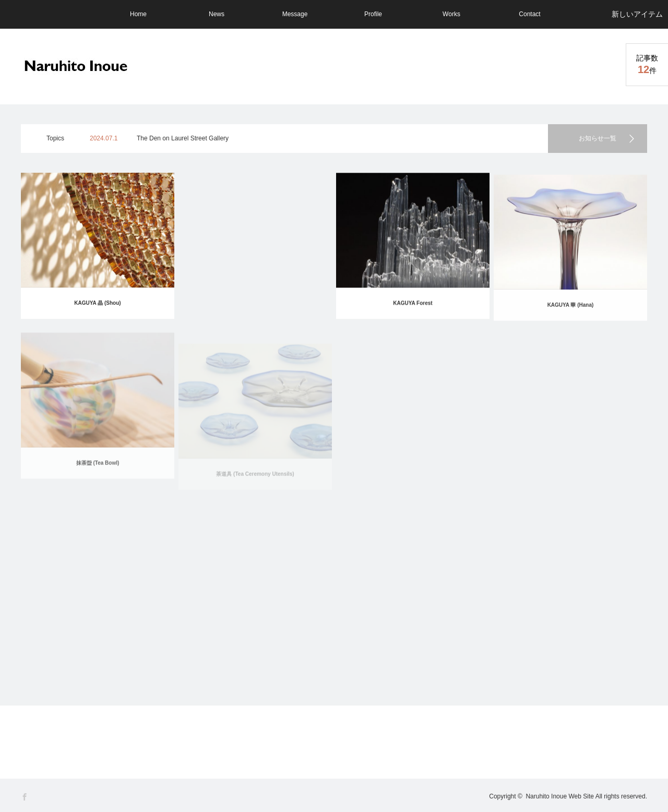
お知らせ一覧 (598, 138)
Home (138, 14)
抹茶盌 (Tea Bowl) (98, 473)
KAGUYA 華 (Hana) (571, 309)
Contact (529, 14)
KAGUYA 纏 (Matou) (255, 303)
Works (451, 14)
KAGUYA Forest (413, 305)
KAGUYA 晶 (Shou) (97, 303)
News (217, 14)
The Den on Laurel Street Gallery (183, 138)
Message (295, 14)
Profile (373, 14)
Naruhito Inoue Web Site (560, 796)
